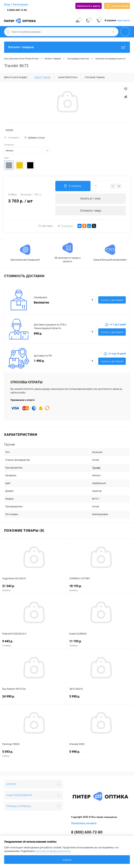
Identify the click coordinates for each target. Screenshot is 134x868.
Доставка (45, 226)
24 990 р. (33, 698)
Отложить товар (91, 211)
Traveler (96, 468)
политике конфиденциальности (53, 851)
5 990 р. (100, 754)
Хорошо (67, 860)
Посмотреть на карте (84, 823)
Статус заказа (117, 6)
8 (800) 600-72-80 (17, 10)
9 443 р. (33, 643)
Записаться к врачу (89, 6)
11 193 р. (100, 643)
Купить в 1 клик (90, 199)
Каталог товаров (67, 47)
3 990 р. (100, 698)
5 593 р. (33, 754)
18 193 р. (100, 588)
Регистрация (20, 4)
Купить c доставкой (112, 300)
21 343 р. (33, 588)
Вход (7, 4)
